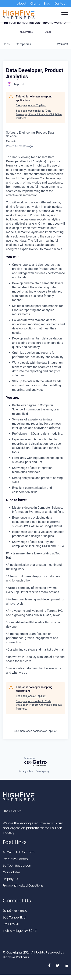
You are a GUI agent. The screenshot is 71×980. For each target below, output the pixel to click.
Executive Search (15, 859)
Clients (35, 4)
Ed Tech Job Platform (19, 852)
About (22, 4)
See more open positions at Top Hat (35, 731)
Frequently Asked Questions (23, 885)
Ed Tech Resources (17, 866)
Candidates (12, 872)
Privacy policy (26, 771)
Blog (47, 4)
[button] (65, 14)
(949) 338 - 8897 (15, 911)
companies (23, 44)
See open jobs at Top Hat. (31, 105)
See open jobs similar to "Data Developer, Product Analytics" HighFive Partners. (39, 114)
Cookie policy (43, 771)
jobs (6, 44)
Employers (10, 879)
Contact (60, 4)
